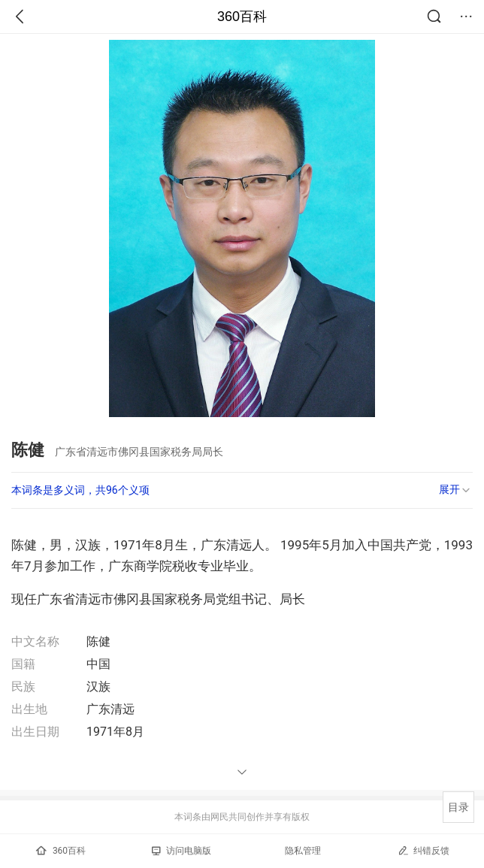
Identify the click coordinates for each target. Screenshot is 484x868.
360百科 (242, 17)
